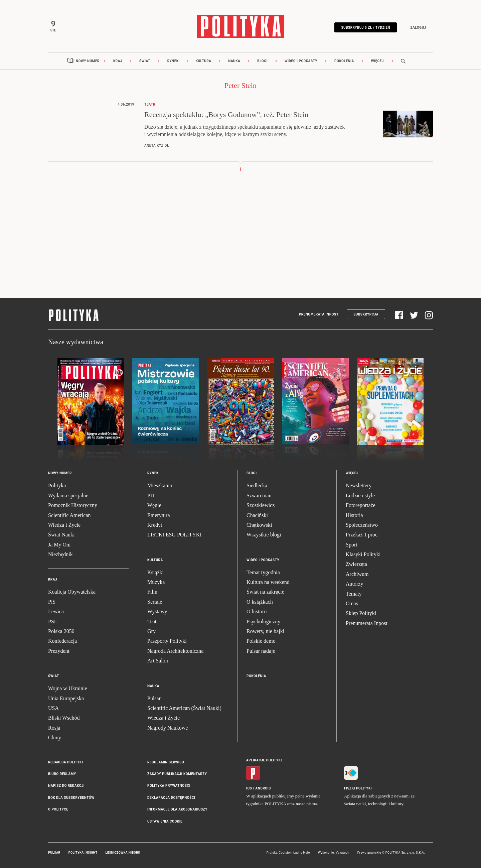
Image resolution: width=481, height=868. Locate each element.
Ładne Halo (302, 853)
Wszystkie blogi (264, 535)
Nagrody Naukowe (168, 728)
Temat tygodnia (263, 572)
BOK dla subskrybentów (71, 798)
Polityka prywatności (169, 786)
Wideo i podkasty (301, 61)
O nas (352, 603)
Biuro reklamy (62, 774)
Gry (151, 631)
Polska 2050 (61, 631)
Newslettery (359, 485)
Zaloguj (418, 28)
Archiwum (357, 574)
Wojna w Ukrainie (68, 688)
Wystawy (157, 611)
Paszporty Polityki (167, 641)
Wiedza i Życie (64, 525)
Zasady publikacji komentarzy (177, 774)
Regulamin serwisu (166, 762)
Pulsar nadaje (261, 651)
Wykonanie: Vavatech (334, 853)
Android (263, 788)
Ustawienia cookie (165, 821)
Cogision (285, 853)
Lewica (56, 611)
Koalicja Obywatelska (72, 592)
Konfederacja (62, 641)
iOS (249, 788)
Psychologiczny (263, 622)
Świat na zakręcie (265, 592)
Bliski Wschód (64, 718)
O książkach (260, 602)
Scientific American (69, 515)
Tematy (354, 594)
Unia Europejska (66, 698)
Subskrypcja (366, 314)
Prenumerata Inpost (319, 314)
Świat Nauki (61, 535)
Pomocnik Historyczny (73, 505)
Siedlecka (257, 485)
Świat (145, 61)
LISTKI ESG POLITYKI (175, 535)
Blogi (262, 61)
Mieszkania (160, 485)
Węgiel (155, 505)
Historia (354, 515)
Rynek (173, 61)
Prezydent (59, 651)
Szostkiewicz (261, 505)
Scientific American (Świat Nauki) (184, 708)
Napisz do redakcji (66, 786)
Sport (352, 545)
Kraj (118, 61)
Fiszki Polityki (358, 788)
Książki (155, 572)
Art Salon (158, 661)
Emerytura (159, 515)
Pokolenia (344, 61)
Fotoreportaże (361, 505)
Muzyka (156, 582)
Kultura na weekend (268, 582)
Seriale (155, 602)
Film (152, 592)
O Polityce (58, 809)
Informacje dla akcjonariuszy (177, 809)
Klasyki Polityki (363, 554)
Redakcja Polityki (65, 762)
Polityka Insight (83, 853)
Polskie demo (261, 641)
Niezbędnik (60, 554)
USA (53, 708)
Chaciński (257, 515)
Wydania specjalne (68, 495)
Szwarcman (259, 495)
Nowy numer (88, 61)
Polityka (57, 485)
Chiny (55, 737)
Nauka (234, 61)
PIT (151, 495)
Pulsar (154, 698)
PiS (52, 602)
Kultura (204, 61)
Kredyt (155, 525)
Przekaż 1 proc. (362, 535)
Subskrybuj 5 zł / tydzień (366, 28)
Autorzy (354, 584)
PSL (53, 622)
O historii (257, 611)
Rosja (54, 728)
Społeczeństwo (362, 525)
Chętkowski (259, 525)
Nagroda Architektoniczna (175, 651)
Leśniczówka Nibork (123, 853)
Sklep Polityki (361, 613)
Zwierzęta (356, 564)
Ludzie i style (360, 495)
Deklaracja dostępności (171, 798)
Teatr (153, 622)
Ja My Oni (59, 545)
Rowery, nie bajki (265, 631)
